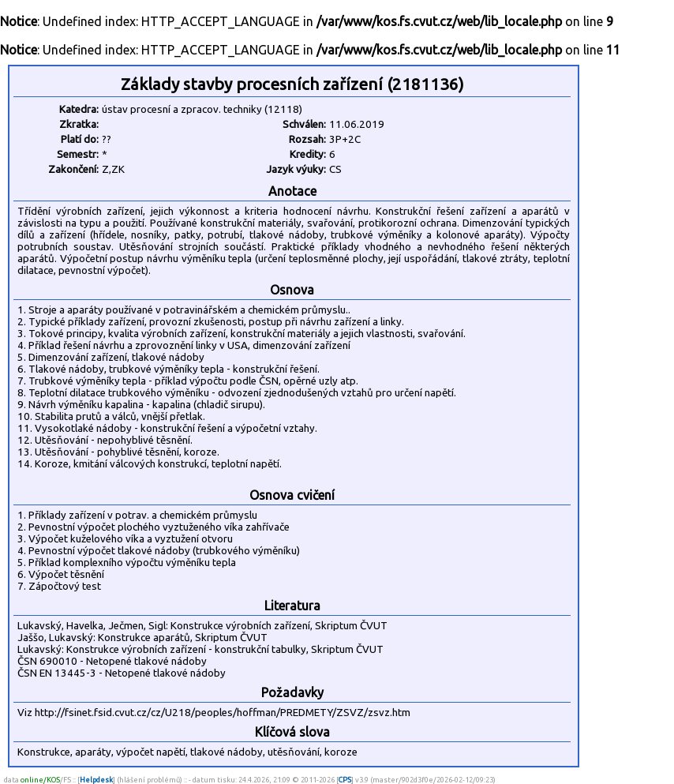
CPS (345, 780)
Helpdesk (96, 780)
